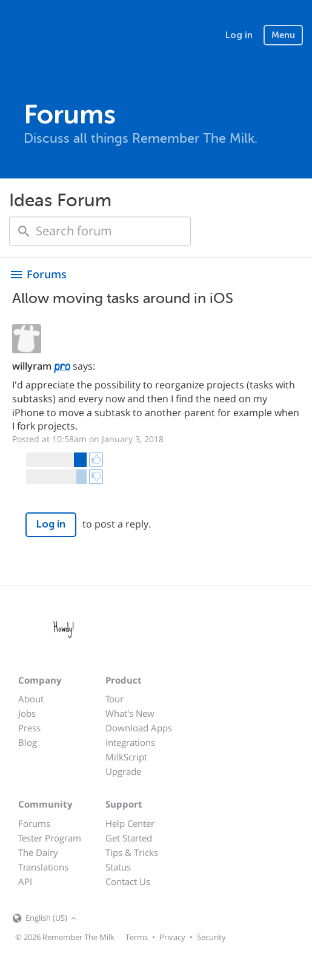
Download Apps (139, 728)
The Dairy (38, 852)
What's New (130, 713)
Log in (239, 35)
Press (29, 728)
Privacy (172, 937)
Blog (28, 742)
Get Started (129, 838)
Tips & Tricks (132, 852)
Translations (43, 867)
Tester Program (50, 838)
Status (118, 867)
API (25, 881)
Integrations (130, 742)
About (31, 699)
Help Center (130, 823)
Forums (34, 823)
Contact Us (128, 881)
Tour (115, 699)
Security (211, 937)
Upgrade (123, 771)
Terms (137, 937)
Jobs (27, 713)
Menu (283, 35)
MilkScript (126, 757)
